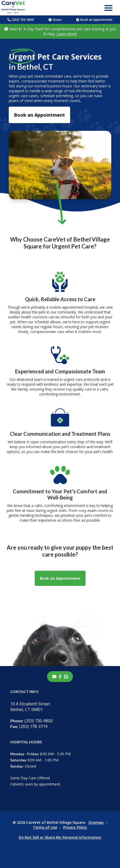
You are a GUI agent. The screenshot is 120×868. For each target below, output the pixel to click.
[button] (108, 8)
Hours (55, 20)
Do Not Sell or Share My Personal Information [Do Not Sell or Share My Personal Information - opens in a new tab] (60, 837)
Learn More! (67, 34)
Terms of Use (45, 827)
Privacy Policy (75, 827)
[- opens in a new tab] (60, 677)
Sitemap (96, 822)
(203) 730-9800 (21, 20)
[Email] (54, 677)
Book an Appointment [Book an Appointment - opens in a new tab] (39, 115)
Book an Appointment (94, 20)
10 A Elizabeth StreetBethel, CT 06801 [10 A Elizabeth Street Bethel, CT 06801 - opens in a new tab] (30, 707)
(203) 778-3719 (29, 726)
